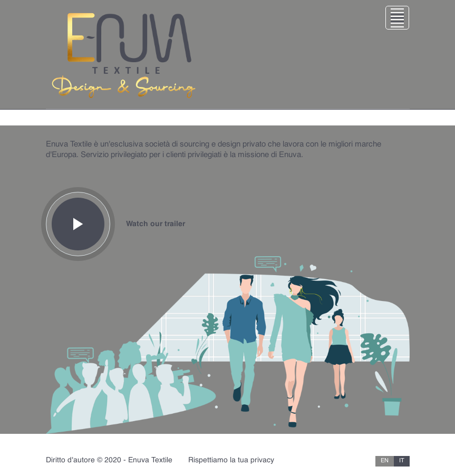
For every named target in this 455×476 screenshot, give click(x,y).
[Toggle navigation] (228, 55)
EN (385, 461)
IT (402, 461)
